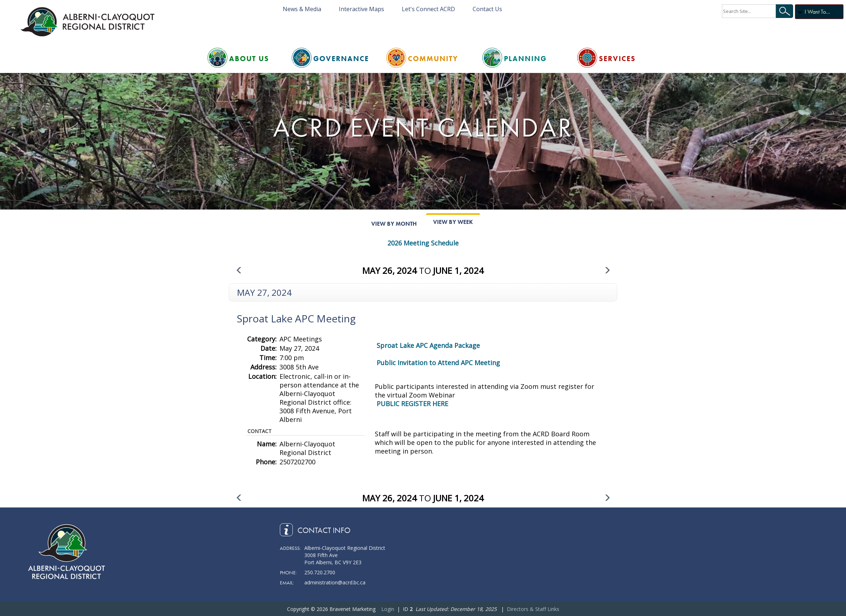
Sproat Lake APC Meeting (296, 318)
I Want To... (817, 12)
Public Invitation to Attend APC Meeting (438, 363)
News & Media (302, 9)
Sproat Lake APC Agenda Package (428, 345)
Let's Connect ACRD (428, 9)
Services (617, 59)
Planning (525, 59)
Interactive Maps (361, 9)
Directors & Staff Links (533, 609)
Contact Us (487, 9)
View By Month (394, 224)
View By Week (453, 222)
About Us (249, 59)
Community (433, 59)
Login (388, 609)
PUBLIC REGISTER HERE (412, 404)
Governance (341, 59)
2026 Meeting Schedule (423, 243)
